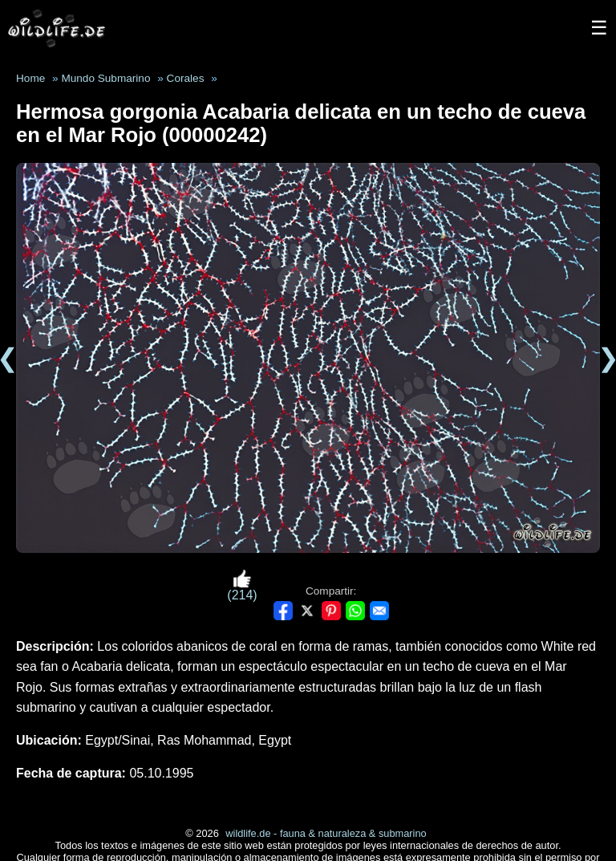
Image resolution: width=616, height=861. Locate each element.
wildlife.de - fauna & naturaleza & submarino (326, 833)
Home (30, 78)
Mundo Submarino (105, 78)
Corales (186, 78)
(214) (242, 585)
